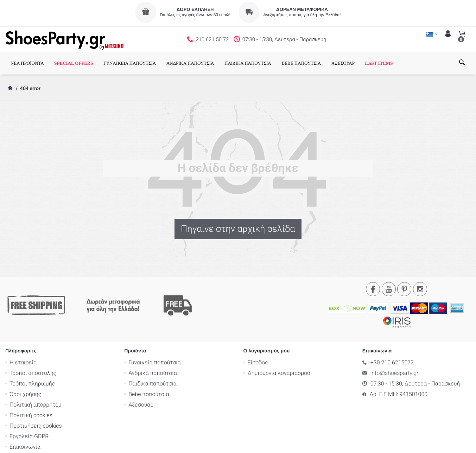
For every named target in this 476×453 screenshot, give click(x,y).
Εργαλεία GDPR (29, 408)
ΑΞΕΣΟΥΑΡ (343, 63)
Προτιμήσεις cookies (36, 398)
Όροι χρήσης (25, 366)
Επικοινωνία (25, 419)
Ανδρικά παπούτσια (153, 345)
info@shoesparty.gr (395, 345)
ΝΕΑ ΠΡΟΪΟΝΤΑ (27, 63)
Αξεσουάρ (141, 377)
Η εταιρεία (23, 334)
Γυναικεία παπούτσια (155, 334)
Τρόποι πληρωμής (32, 355)
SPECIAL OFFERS (74, 63)
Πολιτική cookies (31, 387)
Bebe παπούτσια (149, 366)
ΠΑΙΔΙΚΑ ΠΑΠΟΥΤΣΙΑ (248, 63)
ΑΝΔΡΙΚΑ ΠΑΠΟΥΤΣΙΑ (190, 63)
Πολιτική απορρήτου (36, 377)
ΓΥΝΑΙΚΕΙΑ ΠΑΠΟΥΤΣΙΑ (130, 63)
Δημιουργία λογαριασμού (279, 345)
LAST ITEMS (379, 63)
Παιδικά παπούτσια (153, 355)
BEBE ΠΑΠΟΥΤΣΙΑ (301, 63)
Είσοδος (258, 334)
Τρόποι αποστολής (33, 345)
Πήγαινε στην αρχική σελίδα (238, 229)
